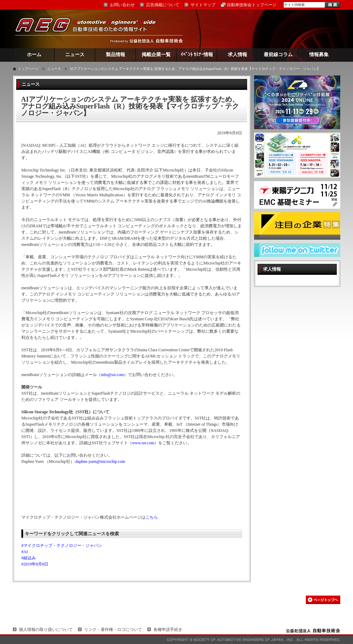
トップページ (28, 69)
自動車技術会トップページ (252, 5)
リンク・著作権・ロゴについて (113, 630)
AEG (90, 29)
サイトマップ (203, 5)
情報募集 (319, 55)
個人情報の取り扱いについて (46, 630)
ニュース (75, 55)
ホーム (34, 55)
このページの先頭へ (323, 600)
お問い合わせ (122, 5)
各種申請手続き (168, 630)
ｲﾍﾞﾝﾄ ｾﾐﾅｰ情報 (197, 55)
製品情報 (115, 55)
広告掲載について (163, 5)
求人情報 (238, 55)
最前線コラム (278, 55)
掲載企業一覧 (156, 55)
